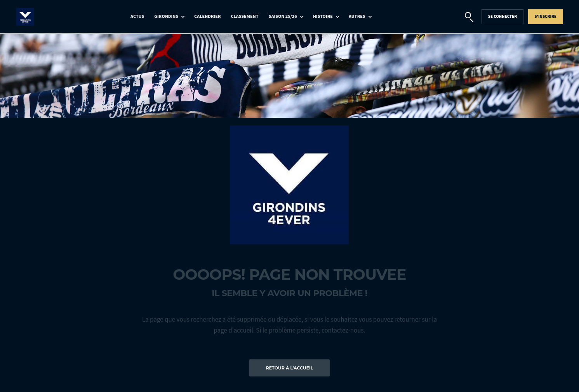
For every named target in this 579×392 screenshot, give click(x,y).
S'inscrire (545, 17)
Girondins (166, 17)
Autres (357, 17)
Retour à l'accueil (290, 368)
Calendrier (207, 17)
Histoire (323, 17)
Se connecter (503, 17)
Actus (137, 17)
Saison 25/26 (283, 17)
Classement (245, 17)
